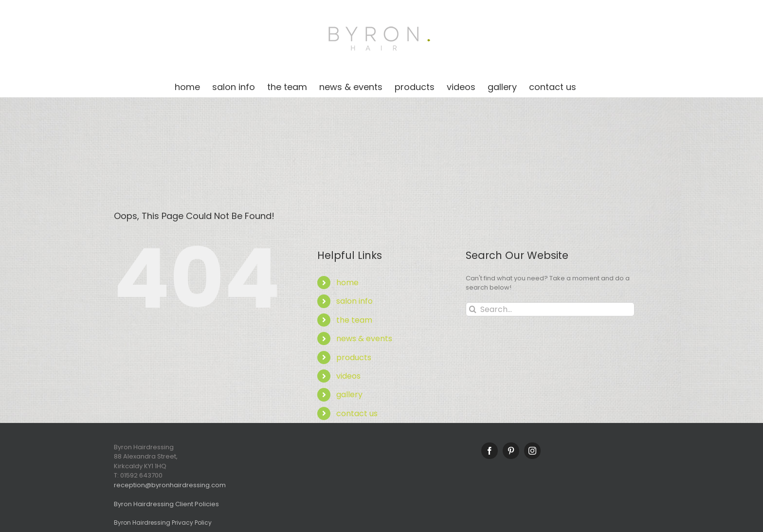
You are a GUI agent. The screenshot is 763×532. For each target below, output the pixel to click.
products (354, 358)
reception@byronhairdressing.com (170, 485)
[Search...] (550, 309)
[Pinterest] (511, 451)
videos (348, 376)
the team (354, 320)
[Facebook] (490, 451)
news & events (364, 339)
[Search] (473, 309)
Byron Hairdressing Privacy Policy (163, 523)
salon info (354, 301)
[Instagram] (532, 451)
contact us (357, 413)
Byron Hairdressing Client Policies (166, 504)
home (347, 283)
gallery (349, 394)
